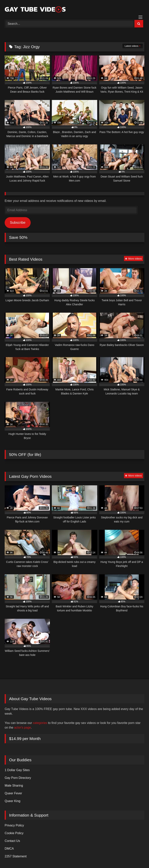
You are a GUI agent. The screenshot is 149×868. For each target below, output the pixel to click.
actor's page (23, 728)
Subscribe (18, 223)
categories (40, 723)
